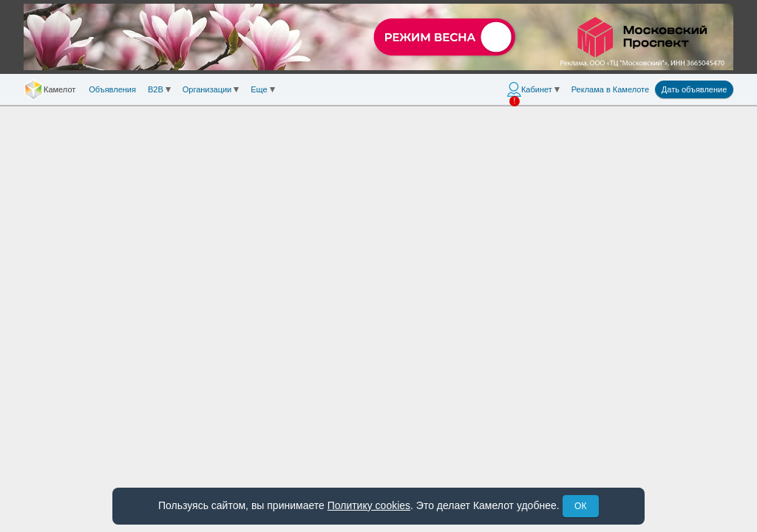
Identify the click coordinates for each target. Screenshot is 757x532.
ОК (580, 506)
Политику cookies (369, 505)
